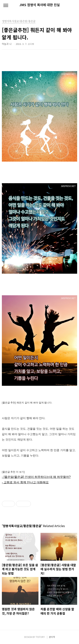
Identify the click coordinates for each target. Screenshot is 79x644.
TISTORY (40, 637)
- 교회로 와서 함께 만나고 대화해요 (25, 482)
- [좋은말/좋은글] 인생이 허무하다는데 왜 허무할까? (36, 477)
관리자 (52, 637)
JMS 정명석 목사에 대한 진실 (39, 5)
